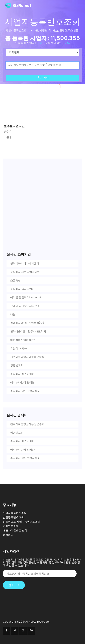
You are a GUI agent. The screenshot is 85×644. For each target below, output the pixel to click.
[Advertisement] (42, 105)
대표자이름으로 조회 (15, 530)
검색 (44, 78)
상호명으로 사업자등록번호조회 (21, 522)
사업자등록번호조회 (15, 513)
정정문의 (8, 535)
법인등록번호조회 (13, 517)
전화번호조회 (11, 526)
